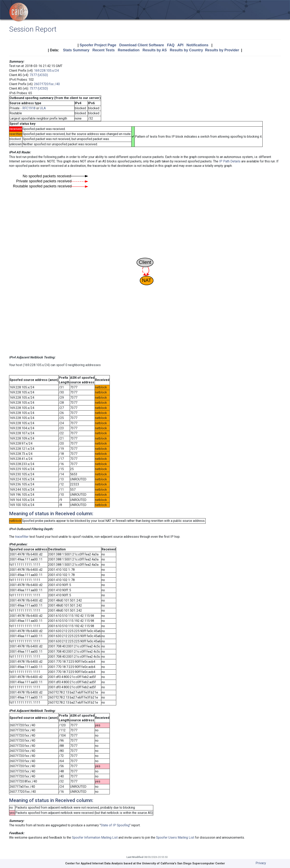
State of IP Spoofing (115, 825)
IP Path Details (230, 161)
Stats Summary (76, 50)
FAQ (171, 45)
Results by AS (155, 50)
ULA (43, 108)
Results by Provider (222, 50)
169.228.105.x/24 (46, 71)
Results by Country (186, 50)
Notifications (197, 45)
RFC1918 (29, 108)
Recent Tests (104, 50)
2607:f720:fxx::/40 (47, 84)
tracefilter (22, 537)
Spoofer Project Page (98, 45)
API (180, 45)
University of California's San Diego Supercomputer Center (183, 863)
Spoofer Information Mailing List (95, 838)
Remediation (129, 50)
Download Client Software (142, 45)
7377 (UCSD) (39, 75)
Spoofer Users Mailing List (175, 838)
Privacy (261, 863)
